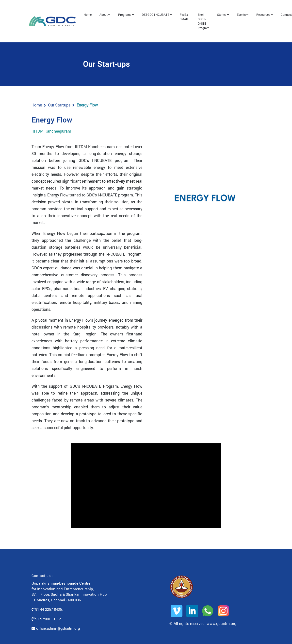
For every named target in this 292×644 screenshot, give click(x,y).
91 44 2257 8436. (47, 606)
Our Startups (59, 101)
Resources (267, 13)
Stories (226, 13)
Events (245, 13)
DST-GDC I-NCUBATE (159, 13)
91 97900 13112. (47, 615)
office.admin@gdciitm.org (56, 625)
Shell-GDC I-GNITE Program (206, 19)
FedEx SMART (187, 15)
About (107, 13)
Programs (129, 13)
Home (90, 13)
